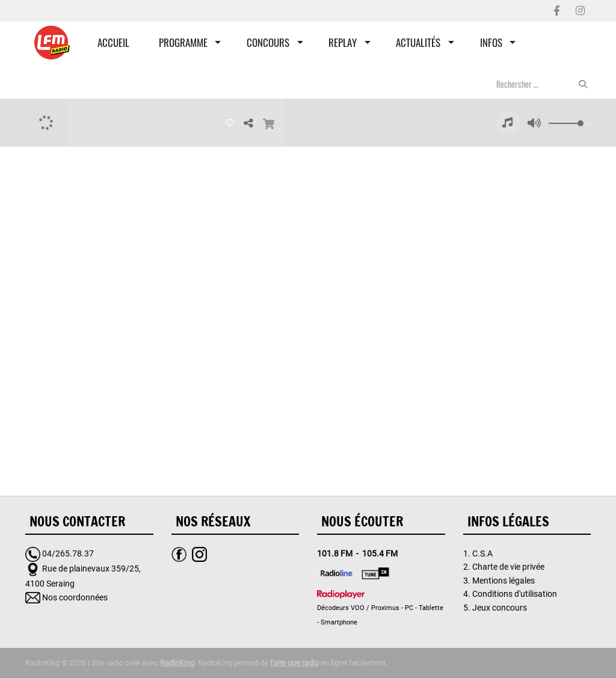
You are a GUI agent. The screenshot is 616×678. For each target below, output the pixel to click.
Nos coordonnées (75, 597)
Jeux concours (500, 608)
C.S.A (482, 553)
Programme (183, 42)
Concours (268, 42)
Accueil (113, 42)
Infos (491, 42)
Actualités (418, 42)
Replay (343, 42)
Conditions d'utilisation (515, 594)
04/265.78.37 (68, 553)
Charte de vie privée (508, 567)
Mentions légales (504, 581)
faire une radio (294, 663)
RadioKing (177, 663)
